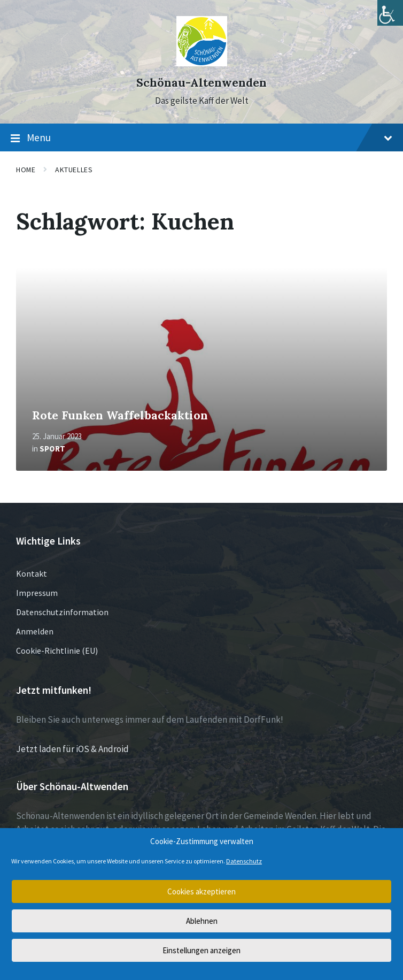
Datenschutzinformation (62, 612)
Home (26, 170)
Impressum (37, 593)
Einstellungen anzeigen (201, 950)
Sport (52, 449)
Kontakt (32, 573)
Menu (201, 138)
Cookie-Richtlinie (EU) (57, 650)
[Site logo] (202, 63)
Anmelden (35, 631)
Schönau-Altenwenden (201, 83)
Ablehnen (202, 921)
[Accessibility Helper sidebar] (390, 13)
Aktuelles (74, 170)
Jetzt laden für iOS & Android (72, 749)
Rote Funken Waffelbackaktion (120, 415)
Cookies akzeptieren (201, 891)
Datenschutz (244, 861)
